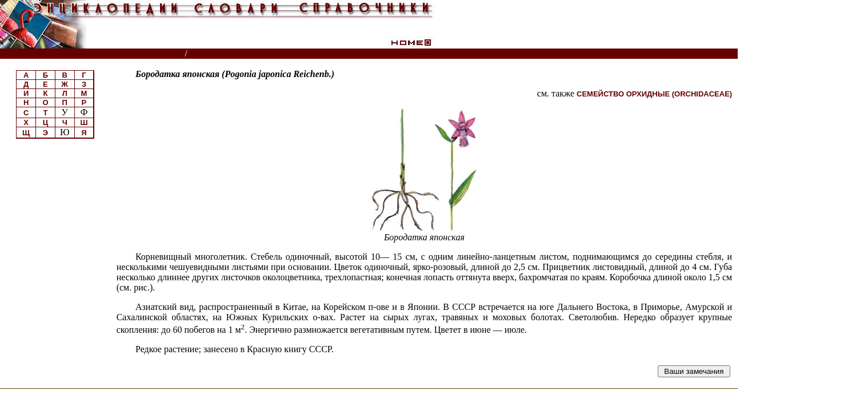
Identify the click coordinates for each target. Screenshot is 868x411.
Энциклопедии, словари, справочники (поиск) (93, 54)
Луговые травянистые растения (259, 54)
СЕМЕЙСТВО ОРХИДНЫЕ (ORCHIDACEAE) (654, 94)
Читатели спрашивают (694, 54)
